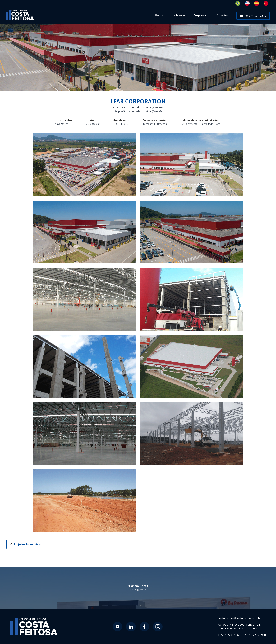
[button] (178, 15)
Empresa (200, 15)
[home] (20, 15)
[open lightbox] (84, 165)
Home (159, 15)
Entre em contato (253, 16)
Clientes (223, 15)
